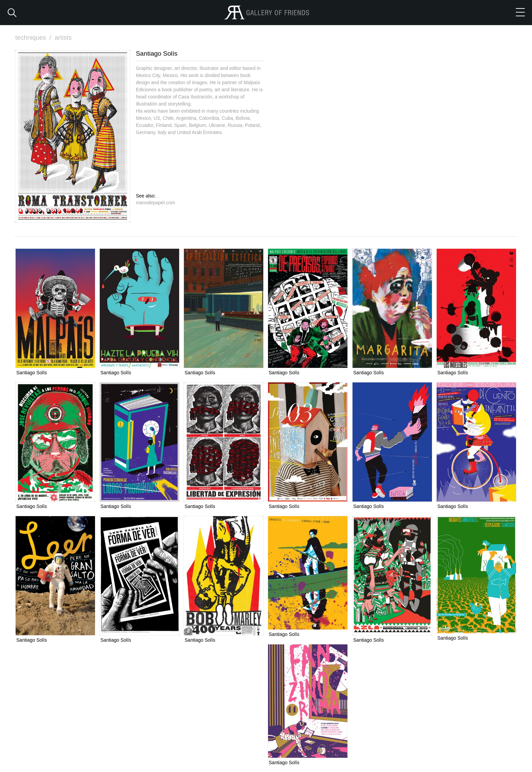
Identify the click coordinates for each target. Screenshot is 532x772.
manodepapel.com (155, 202)
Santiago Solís (32, 373)
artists (64, 37)
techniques (34, 37)
